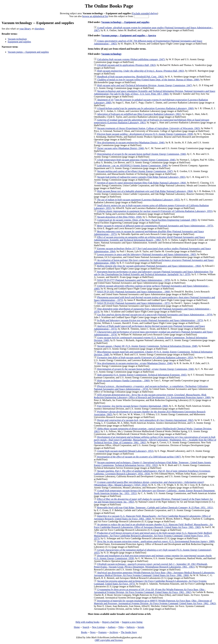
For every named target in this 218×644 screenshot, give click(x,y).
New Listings (99, 627)
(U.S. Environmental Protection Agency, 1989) (156, 541)
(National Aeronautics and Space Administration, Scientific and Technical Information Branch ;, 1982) (149, 239)
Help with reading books (88, 622)
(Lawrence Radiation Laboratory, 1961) (139, 114)
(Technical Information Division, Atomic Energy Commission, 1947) (145, 85)
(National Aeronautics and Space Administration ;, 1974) (155, 315)
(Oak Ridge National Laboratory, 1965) (141, 177)
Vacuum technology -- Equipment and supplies (125, 22)
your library (25, 29)
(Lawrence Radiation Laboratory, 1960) (145, 108)
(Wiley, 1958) (119, 217)
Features (102, 632)
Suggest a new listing (132, 622)
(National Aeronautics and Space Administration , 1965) (147, 254)
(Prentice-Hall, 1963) (126, 65)
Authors (112, 627)
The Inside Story (129, 632)
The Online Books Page (109, 6)
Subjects (131, 627)
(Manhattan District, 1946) (131, 143)
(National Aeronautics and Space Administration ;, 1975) (155, 226)
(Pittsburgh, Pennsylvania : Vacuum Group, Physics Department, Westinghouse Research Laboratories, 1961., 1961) (151, 565)
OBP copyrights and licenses (109, 640)
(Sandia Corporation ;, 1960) (123, 381)
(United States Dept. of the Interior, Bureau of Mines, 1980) (148, 80)
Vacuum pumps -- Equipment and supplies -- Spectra (129, 35)
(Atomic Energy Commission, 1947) (135, 171)
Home (77, 627)
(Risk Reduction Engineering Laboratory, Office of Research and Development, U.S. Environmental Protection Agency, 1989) (152, 396)
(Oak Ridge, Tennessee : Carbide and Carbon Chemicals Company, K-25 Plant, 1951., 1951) (155, 508)
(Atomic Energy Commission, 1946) (141, 154)
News (93, 632)
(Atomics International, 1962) (145, 420)
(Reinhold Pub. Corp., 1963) (130, 77)
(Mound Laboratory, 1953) (125, 451)
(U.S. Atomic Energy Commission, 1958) (145, 134)
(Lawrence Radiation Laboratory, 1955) (138, 200)
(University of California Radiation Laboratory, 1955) (155, 211)
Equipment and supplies (19, 42)
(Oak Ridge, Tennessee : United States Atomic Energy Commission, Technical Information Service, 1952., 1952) (153, 464)
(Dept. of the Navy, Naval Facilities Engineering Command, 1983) (147, 220)
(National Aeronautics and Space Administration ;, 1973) (150, 320)
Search (86, 627)
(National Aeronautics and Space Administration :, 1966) (134, 292)
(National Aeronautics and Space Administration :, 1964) (149, 266)
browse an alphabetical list (95, 16)
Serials (141, 627)
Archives (114, 632)
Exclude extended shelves (145, 13)
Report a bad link (111, 622)
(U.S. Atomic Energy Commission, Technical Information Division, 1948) (147, 346)
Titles (121, 627)
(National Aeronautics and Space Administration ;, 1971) (134, 303)
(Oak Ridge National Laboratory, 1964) (141, 183)
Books (84, 632)
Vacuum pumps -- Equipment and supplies (28, 52)
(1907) (139, 457)
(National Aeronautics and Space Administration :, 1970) (134, 280)
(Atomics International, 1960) (132, 406)
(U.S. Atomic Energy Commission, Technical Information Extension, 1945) (142, 375)
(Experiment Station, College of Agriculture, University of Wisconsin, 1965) (148, 128)
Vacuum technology (17, 39)
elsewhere (39, 29)
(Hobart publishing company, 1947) (131, 59)
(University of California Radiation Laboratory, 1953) (145, 358)
